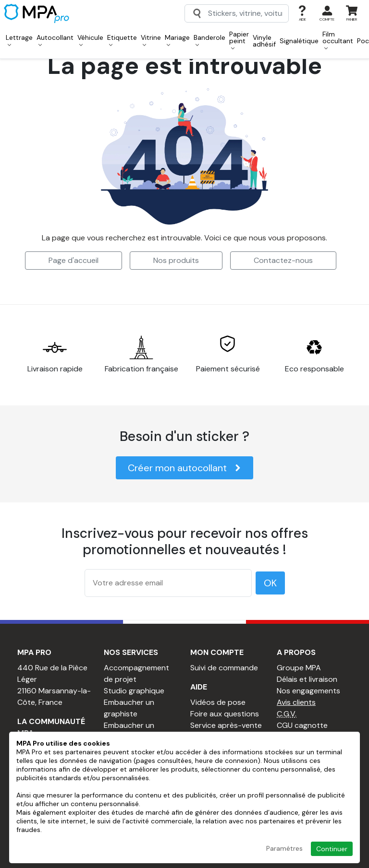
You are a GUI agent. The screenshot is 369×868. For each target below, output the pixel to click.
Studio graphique (134, 691)
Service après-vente (226, 725)
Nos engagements (308, 691)
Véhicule (90, 40)
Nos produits (176, 260)
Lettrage (19, 40)
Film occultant (338, 40)
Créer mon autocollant (184, 468)
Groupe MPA (299, 668)
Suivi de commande (224, 668)
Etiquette (122, 40)
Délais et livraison (307, 679)
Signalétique (299, 41)
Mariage (177, 40)
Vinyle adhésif (264, 41)
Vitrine (151, 40)
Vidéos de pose (218, 702)
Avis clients (296, 702)
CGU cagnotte (302, 725)
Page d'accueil (74, 260)
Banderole (209, 40)
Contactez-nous (283, 260)
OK (270, 583)
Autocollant (55, 40)
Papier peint (239, 40)
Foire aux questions (225, 714)
